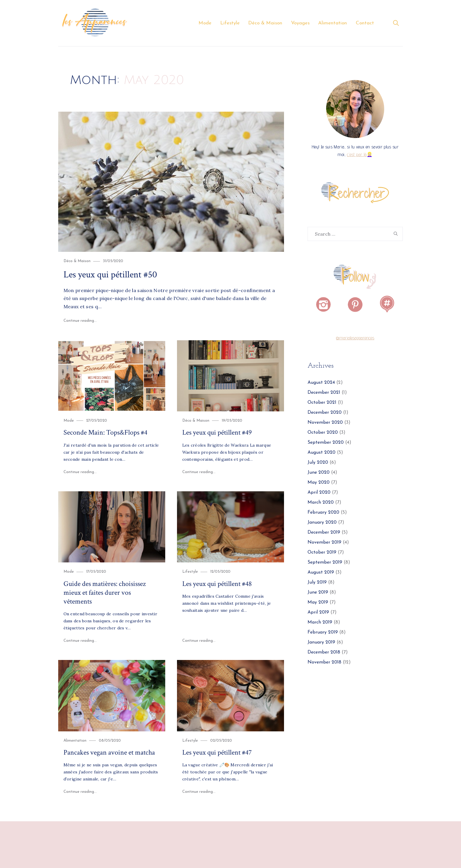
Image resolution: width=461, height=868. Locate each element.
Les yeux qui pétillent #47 (217, 752)
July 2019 (317, 583)
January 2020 (322, 523)
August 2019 (321, 573)
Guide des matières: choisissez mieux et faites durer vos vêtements (105, 592)
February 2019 (323, 633)
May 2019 (318, 603)
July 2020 (318, 463)
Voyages (300, 23)
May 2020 (319, 483)
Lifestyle (230, 23)
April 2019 (318, 613)
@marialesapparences (355, 338)
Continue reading (80, 321)
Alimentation (333, 23)
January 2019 (321, 643)
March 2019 (320, 623)
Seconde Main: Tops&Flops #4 (105, 432)
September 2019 (325, 563)
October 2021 (322, 403)
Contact (365, 23)
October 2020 (323, 433)
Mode (205, 23)
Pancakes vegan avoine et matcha (109, 752)
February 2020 (323, 513)
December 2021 (324, 393)
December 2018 (324, 653)
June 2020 (319, 473)
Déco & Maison (265, 23)
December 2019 (324, 533)
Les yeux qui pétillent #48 (217, 583)
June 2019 (318, 593)
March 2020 (321, 503)
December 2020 (325, 413)
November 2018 (324, 663)
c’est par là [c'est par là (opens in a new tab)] (357, 155)
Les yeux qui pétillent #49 (217, 432)
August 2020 (321, 453)
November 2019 (324, 543)
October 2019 (322, 553)
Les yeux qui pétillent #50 (110, 274)
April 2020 (319, 493)
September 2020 (326, 443)
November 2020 (325, 423)
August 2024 (321, 383)
